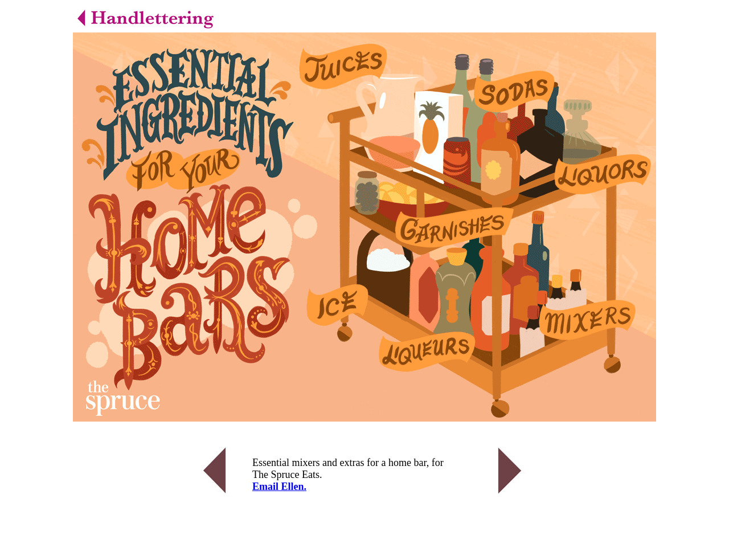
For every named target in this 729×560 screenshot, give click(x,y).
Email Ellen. (279, 487)
